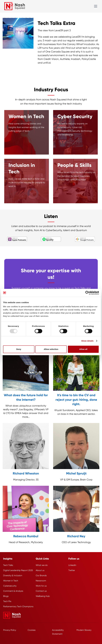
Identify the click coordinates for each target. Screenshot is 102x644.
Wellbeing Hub (43, 596)
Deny (19, 349)
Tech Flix (7, 601)
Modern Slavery (84, 630)
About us (40, 570)
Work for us (41, 586)
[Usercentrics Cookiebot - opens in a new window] (87, 293)
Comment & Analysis (13, 591)
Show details (87, 341)
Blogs (6, 596)
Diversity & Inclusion (13, 575)
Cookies (32, 630)
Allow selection (51, 349)
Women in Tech (11, 581)
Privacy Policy (10, 630)
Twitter (72, 570)
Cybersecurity (10, 586)
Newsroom (41, 581)
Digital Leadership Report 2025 (18, 570)
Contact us (41, 591)
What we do (42, 565)
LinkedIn (72, 565)
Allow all (83, 349)
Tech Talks (8, 565)
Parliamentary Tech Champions (18, 606)
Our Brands (41, 575)
